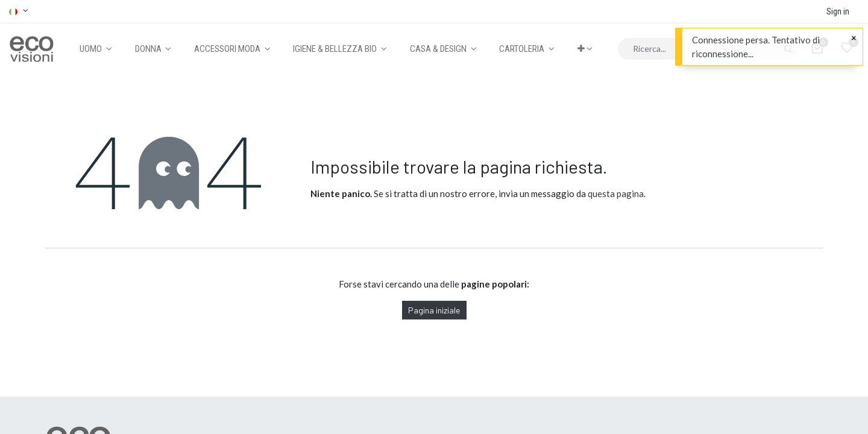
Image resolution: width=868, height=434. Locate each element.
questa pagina (616, 193)
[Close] (854, 38)
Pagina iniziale (434, 310)
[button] (585, 49)
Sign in (838, 11)
